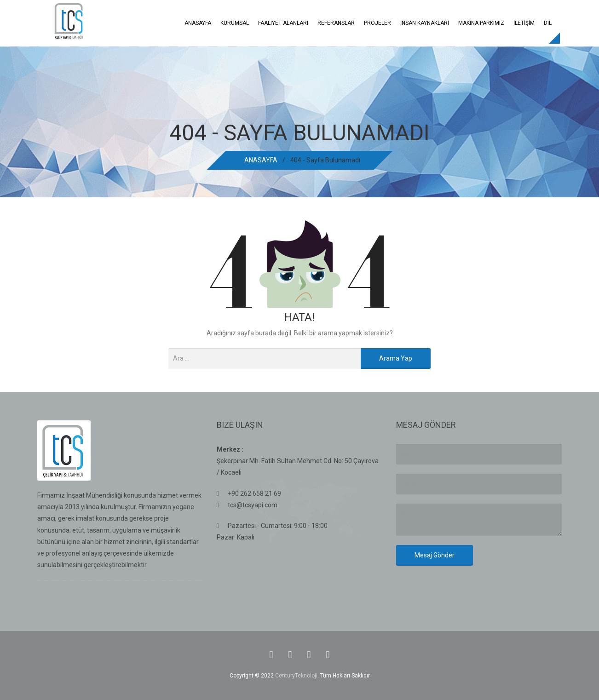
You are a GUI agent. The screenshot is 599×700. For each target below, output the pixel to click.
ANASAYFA (198, 23)
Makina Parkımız (481, 23)
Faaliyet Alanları (283, 23)
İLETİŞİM (524, 23)
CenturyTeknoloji (296, 676)
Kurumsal (235, 23)
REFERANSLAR (336, 23)
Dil (548, 23)
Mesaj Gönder (435, 555)
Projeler (377, 23)
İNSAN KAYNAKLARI (425, 23)
